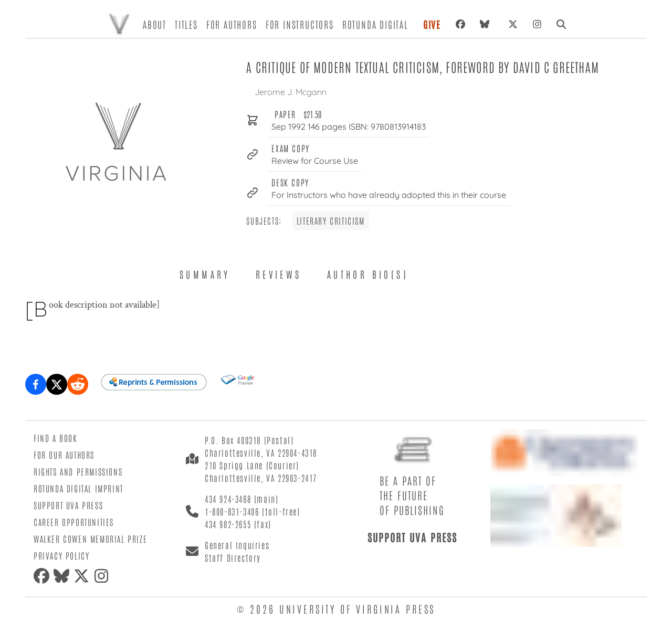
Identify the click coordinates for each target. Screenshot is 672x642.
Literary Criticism (331, 220)
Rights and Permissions (78, 471)
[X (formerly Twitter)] (513, 24)
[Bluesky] (487, 24)
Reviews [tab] (279, 274)
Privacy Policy (61, 555)
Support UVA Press (68, 505)
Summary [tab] (205, 274)
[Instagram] (537, 24)
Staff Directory (233, 557)
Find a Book (56, 438)
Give (432, 24)
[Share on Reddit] (78, 384)
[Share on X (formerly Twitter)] (57, 384)
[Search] (561, 24)
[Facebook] (460, 24)
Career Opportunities (74, 522)
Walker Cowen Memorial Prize (90, 539)
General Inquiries (237, 545)
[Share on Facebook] (36, 384)
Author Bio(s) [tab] (368, 274)
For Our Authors (64, 455)
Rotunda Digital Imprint (78, 488)
